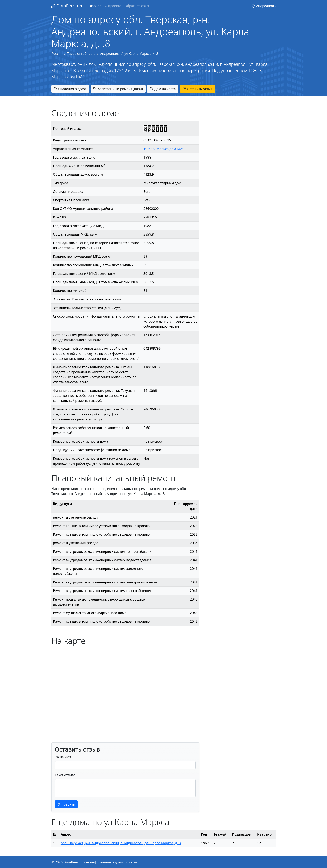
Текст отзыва (65, 775)
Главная (95, 6)
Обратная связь (137, 6)
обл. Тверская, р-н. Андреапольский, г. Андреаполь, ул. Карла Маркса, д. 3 (121, 843)
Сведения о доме (70, 89)
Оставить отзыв (198, 89)
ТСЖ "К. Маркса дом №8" (163, 149)
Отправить (66, 804)
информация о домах (107, 862)
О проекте (113, 6)
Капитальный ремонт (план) (118, 89)
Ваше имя (63, 757)
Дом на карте (163, 89)
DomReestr (67, 6)
